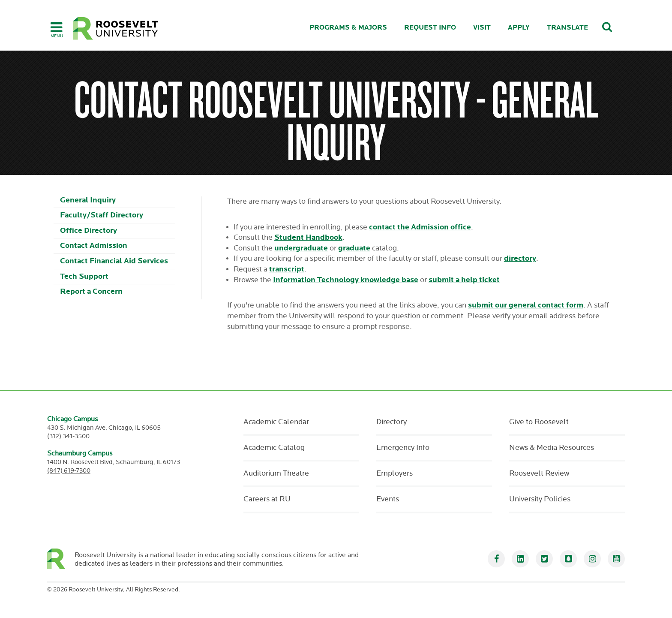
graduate (354, 248)
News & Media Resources (552, 448)
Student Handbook (308, 237)
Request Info (430, 28)
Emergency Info (403, 448)
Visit (482, 28)
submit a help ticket (464, 280)
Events (388, 499)
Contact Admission (94, 246)
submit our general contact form (526, 305)
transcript (287, 269)
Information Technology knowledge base (346, 280)
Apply (519, 28)
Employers (394, 473)
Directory (391, 422)
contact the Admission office (420, 227)
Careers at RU (267, 499)
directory (520, 258)
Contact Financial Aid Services (114, 261)
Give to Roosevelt (539, 422)
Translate (567, 28)
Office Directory (88, 231)
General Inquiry (88, 200)
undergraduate (301, 248)
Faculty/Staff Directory (102, 215)
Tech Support (84, 276)
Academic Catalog (274, 448)
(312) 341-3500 (68, 436)
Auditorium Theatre (276, 473)
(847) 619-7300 (69, 471)
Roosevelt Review (539, 473)
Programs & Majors (348, 28)
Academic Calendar (276, 422)
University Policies (540, 499)
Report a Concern (91, 291)
